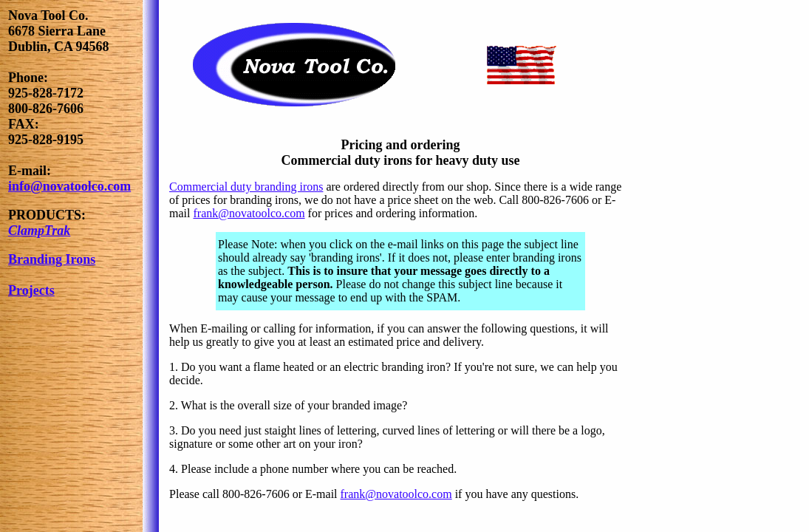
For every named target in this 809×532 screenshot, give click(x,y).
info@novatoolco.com (69, 186)
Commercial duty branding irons (246, 187)
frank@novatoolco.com (249, 213)
